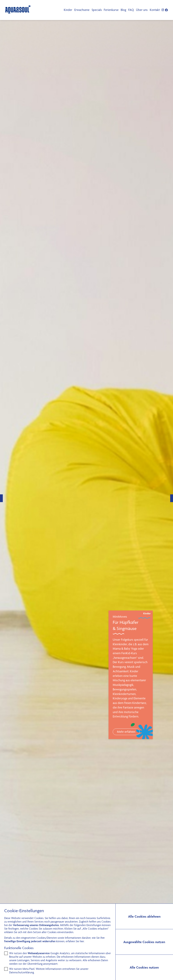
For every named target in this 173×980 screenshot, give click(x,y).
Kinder (68, 10)
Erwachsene (82, 10)
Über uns (142, 10)
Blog (123, 10)
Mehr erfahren (126, 732)
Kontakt (155, 10)
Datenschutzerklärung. (22, 972)
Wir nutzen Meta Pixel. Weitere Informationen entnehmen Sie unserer (49, 971)
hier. (82, 941)
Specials (97, 10)
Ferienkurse (111, 10)
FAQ (131, 10)
